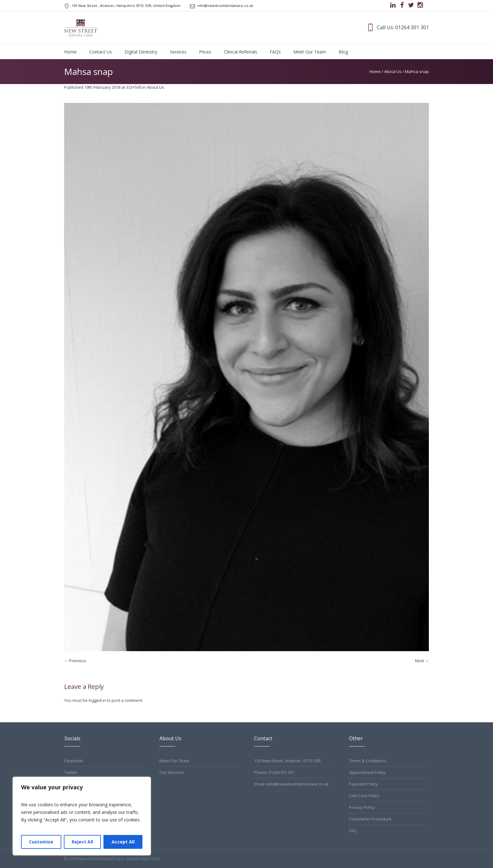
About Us (393, 71)
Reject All (82, 842)
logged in (97, 700)
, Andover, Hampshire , (126, 6)
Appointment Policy (367, 772)
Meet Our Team (174, 761)
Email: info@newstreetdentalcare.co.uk (291, 784)
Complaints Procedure (370, 819)
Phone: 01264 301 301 (274, 772)
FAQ (353, 831)
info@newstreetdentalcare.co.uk (225, 6)
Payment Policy (363, 784)
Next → (422, 661)
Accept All (123, 842)
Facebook (74, 761)
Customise (41, 842)
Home (375, 71)
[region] (82, 816)
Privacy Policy (362, 807)
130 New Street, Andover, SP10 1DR (287, 761)
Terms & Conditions (368, 761)
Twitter (71, 772)
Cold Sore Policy (364, 796)
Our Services (172, 772)
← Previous (75, 661)
